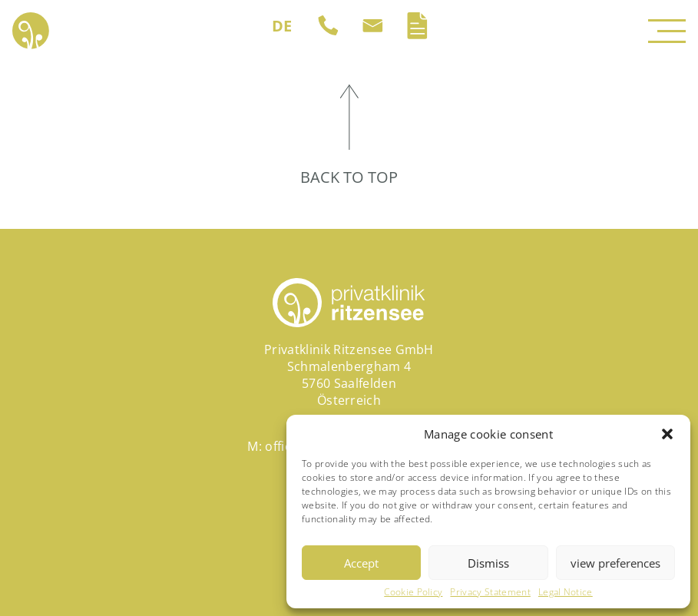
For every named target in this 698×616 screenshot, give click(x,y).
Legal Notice (566, 592)
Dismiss (488, 563)
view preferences (615, 563)
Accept (361, 563)
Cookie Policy (413, 592)
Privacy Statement (490, 592)
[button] (667, 434)
